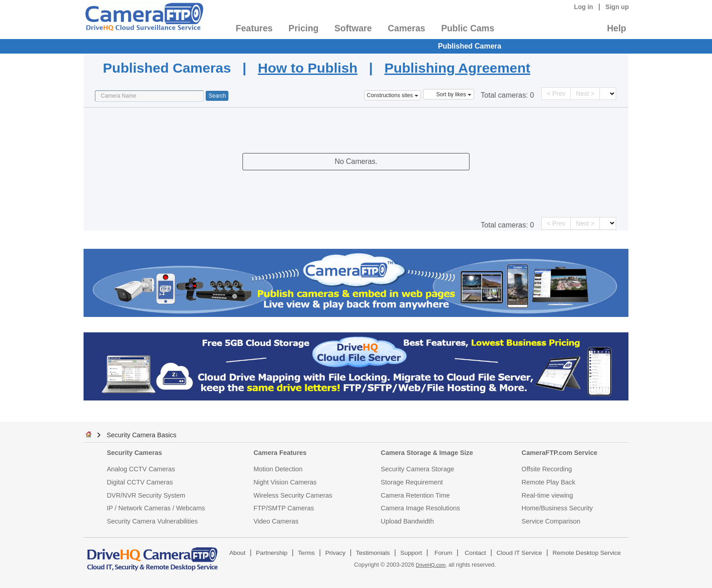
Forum (443, 553)
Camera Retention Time (415, 495)
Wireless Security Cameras (293, 495)
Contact (476, 553)
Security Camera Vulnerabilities (152, 521)
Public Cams (467, 28)
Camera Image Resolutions (420, 508)
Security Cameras (134, 453)
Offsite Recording (547, 469)
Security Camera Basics (142, 435)
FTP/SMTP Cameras (284, 508)
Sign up (617, 7)
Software (353, 28)
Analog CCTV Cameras (141, 469)
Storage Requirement (412, 482)
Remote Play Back (549, 482)
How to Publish (308, 68)
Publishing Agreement (457, 68)
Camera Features (280, 453)
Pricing (303, 28)
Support (411, 553)
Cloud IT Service (519, 553)
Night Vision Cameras (285, 482)
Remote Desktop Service (587, 553)
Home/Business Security (557, 508)
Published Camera (470, 46)
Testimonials (373, 553)
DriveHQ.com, (431, 565)
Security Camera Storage (418, 469)
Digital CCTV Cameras (140, 482)
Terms (306, 553)
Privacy (335, 553)
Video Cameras (276, 521)
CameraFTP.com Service (560, 453)
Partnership (272, 553)
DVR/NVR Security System (146, 495)
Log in (583, 7)
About (237, 553)
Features (254, 28)
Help (617, 28)
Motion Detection (278, 469)
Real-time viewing (548, 495)
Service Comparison (551, 521)
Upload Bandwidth (408, 521)
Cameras (406, 28)
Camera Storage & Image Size (427, 453)
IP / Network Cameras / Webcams (156, 508)
